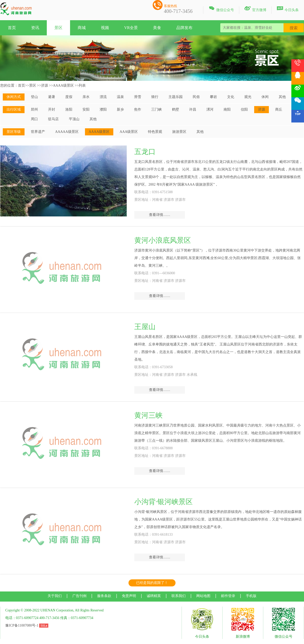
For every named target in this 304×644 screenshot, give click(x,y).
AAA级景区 (129, 132)
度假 (69, 97)
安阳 (86, 109)
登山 (34, 97)
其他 (282, 97)
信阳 (244, 109)
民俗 (196, 97)
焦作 (138, 109)
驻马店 (53, 119)
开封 (52, 109)
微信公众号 (221, 9)
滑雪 (138, 97)
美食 (157, 28)
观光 (248, 97)
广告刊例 (79, 596)
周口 (34, 119)
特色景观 (155, 132)
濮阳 (103, 109)
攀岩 (213, 97)
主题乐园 (176, 97)
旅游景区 (179, 132)
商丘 (279, 109)
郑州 (34, 109)
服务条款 (104, 596)
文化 (231, 97)
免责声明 (129, 596)
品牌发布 (184, 28)
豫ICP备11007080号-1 (22, 625)
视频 (105, 28)
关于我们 (55, 596)
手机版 (251, 596)
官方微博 (255, 9)
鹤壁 (176, 109)
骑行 (155, 97)
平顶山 (74, 119)
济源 (45, 85)
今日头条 (288, 9)
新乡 (120, 109)
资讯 (35, 28)
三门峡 (157, 109)
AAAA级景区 (63, 85)
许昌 (193, 109)
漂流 (103, 97)
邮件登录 (228, 596)
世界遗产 (38, 132)
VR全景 (131, 28)
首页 (12, 28)
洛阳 (69, 109)
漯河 (210, 109)
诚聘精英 (154, 596)
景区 (58, 28)
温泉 (120, 97)
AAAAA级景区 (67, 132)
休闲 (265, 97)
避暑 (52, 97)
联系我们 (179, 596)
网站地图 (203, 596)
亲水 (86, 97)
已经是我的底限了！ (152, 583)
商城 (82, 28)
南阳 (227, 109)
